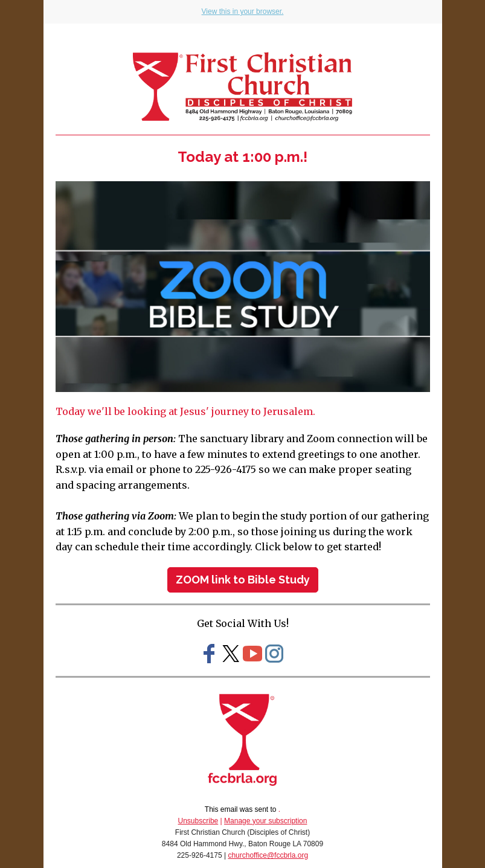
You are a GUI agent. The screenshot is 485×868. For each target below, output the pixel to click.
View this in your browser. (243, 11)
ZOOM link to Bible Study (243, 580)
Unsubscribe (198, 821)
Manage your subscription (265, 821)
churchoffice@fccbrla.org (268, 855)
